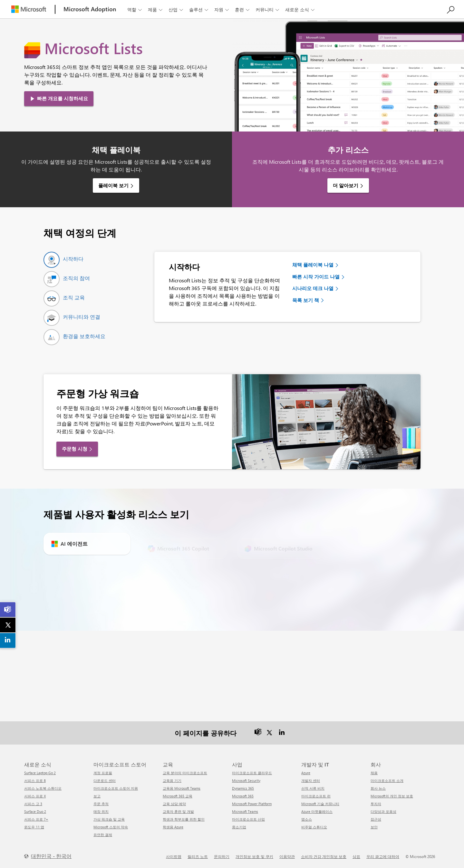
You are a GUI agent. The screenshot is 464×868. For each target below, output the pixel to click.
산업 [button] (176, 10)
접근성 (376, 819)
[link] (8, 610)
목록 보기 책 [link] (306, 300)
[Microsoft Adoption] (90, 9)
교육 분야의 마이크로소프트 (185, 773)
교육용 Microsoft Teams (182, 788)
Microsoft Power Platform (252, 804)
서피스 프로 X (35, 796)
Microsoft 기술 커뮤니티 (320, 804)
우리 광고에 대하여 (383, 856)
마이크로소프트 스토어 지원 (116, 788)
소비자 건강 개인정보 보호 (324, 856)
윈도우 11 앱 (34, 827)
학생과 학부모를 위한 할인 (184, 819)
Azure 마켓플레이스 (317, 811)
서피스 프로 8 (35, 780)
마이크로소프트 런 (316, 796)
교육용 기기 (172, 780)
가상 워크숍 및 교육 (109, 819)
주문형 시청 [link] (75, 449)
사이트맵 (174, 856)
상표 (356, 856)
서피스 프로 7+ (36, 819)
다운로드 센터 (105, 780)
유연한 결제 (103, 835)
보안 (374, 827)
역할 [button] (135, 10)
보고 (97, 796)
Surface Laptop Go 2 (40, 773)
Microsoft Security (246, 780)
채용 (374, 773)
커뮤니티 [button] (268, 10)
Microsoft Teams (245, 811)
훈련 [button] (243, 10)
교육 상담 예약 (174, 804)
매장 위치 (101, 811)
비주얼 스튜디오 (314, 827)
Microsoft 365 (243, 796)
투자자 (376, 804)
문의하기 (222, 856)
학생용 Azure (173, 827)
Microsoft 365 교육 (178, 796)
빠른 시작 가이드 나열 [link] (316, 277)
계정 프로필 (103, 773)
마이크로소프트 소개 (387, 780)
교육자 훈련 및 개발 (178, 811)
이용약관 (287, 856)
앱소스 (307, 819)
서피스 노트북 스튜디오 (43, 788)
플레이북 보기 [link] (113, 185)
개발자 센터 (311, 780)
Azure (306, 773)
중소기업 (239, 827)
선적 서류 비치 (313, 788)
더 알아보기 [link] (346, 185)
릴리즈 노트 (198, 856)
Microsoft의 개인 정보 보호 (392, 796)
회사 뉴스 (378, 788)
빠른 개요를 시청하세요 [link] (63, 98)
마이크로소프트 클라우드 (252, 773)
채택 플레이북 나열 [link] (313, 265)
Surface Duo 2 (35, 811)
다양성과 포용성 (383, 811)
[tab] (63, 260)
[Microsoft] (29, 9)
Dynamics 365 (243, 788)
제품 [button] (156, 10)
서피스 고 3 (33, 804)
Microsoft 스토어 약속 (111, 827)
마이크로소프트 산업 (248, 819)
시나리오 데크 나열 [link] (313, 288)
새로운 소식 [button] (300, 10)
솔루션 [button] (199, 10)
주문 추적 (101, 804)
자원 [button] (222, 10)
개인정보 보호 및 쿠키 (254, 856)
